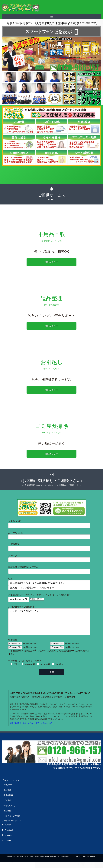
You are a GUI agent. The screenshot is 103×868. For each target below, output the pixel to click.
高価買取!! (8, 791)
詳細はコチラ (52, 262)
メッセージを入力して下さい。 (49, 625)
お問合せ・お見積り (12, 822)
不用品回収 (8, 801)
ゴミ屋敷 (7, 806)
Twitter (6, 831)
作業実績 (7, 817)
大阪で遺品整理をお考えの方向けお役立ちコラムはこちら (31, 729)
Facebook (7, 836)
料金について (9, 812)
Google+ (7, 841)
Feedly (6, 847)
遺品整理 (7, 796)
